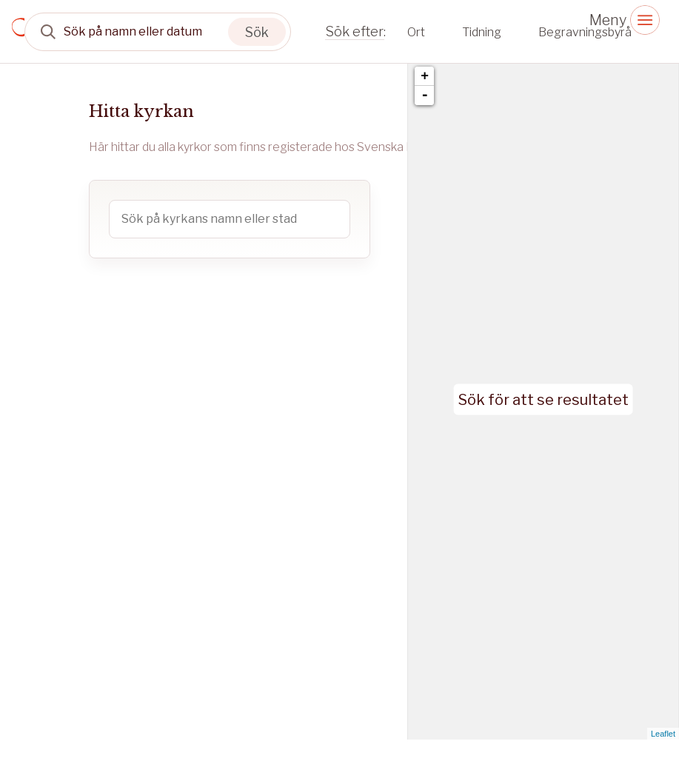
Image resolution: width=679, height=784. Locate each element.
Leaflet (663, 734)
